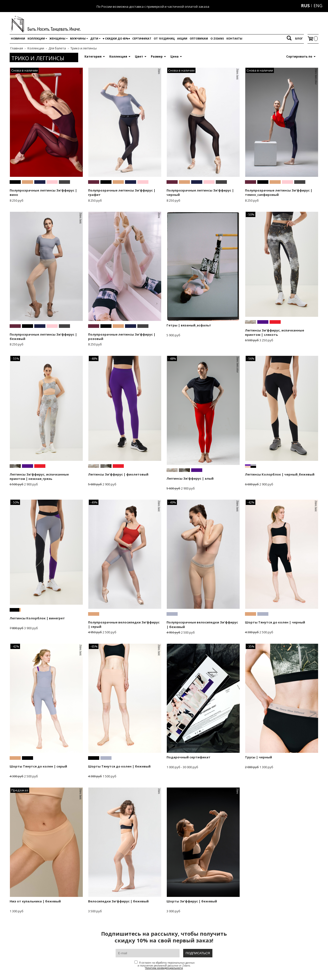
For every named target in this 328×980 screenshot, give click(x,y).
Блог (299, 38)
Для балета (57, 48)
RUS (305, 6)
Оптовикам (199, 38)
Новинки (18, 38)
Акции (182, 38)
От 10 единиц (164, 38)
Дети (94, 38)
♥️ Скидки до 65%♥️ (116, 38)
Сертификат (142, 38)
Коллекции (36, 38)
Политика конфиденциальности (164, 968)
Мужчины (78, 38)
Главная (17, 48)
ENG (318, 6)
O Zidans (217, 38)
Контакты (234, 38)
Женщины (57, 38)
